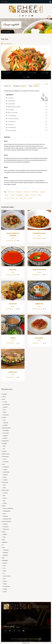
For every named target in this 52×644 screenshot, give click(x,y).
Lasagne (5, 469)
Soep (4, 537)
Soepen (4, 532)
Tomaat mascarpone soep (39, 269)
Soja (17, 198)
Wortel (30, 198)
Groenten (12, 195)
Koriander (33, 195)
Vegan (4, 540)
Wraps (5, 412)
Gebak (5, 571)
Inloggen (5, 2)
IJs (4, 573)
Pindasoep (13, 338)
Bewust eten (27, 192)
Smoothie (5, 425)
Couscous (5, 493)
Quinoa (5, 498)
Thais (10, 86)
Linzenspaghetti (39, 338)
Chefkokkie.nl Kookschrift (22, 639)
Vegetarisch (5, 542)
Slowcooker (6, 433)
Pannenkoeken (7, 586)
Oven (3, 464)
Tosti (4, 410)
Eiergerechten (5, 441)
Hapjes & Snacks (6, 454)
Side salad (5, 516)
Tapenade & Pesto (7, 519)
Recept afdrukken (7, 44)
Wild (3, 558)
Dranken (4, 417)
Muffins (5, 584)
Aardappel (5, 394)
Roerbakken (6, 430)
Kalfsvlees (6, 553)
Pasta (5, 485)
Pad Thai (7, 198)
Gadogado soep (39, 304)
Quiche (5, 477)
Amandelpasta (19, 192)
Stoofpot (5, 438)
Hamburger (6, 550)
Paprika (12, 198)
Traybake (5, 480)
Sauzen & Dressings (7, 521)
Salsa (4, 514)
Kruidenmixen (5, 456)
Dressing (5, 524)
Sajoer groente (13, 304)
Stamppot (5, 436)
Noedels (39, 195)
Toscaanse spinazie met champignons (13, 234)
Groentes (4, 451)
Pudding (5, 589)
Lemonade (6, 423)
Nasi (4, 495)
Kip (4, 449)
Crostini (5, 402)
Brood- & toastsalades (8, 508)
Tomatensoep (13, 269)
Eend (4, 446)
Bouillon (5, 534)
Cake (4, 566)
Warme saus (6, 529)
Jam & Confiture (7, 576)
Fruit (4, 568)
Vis (3, 545)
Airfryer (4, 397)
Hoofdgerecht (23, 86)
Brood (4, 399)
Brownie (5, 563)
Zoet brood (6, 415)
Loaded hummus (13, 372)
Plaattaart (6, 475)
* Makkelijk (36, 86)
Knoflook (27, 195)
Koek (4, 579)
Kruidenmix (6, 462)
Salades (4, 506)
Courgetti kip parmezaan (39, 233)
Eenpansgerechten (6, 428)
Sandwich (5, 407)
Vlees (3, 547)
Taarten (5, 592)
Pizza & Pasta (5, 482)
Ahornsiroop (11, 192)
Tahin (21, 198)
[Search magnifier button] (49, 17)
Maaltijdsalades (7, 511)
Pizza (4, 488)
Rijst (4, 501)
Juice (4, 420)
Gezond (7, 195)
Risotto (5, 503)
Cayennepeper (35, 192)
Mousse (5, 581)
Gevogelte (4, 443)
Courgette (42, 192)
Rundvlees (6, 555)
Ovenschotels (6, 472)
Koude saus (6, 527)
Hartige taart (6, 467)
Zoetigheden (5, 560)
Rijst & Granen (5, 490)
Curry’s (5, 459)
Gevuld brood (6, 404)
